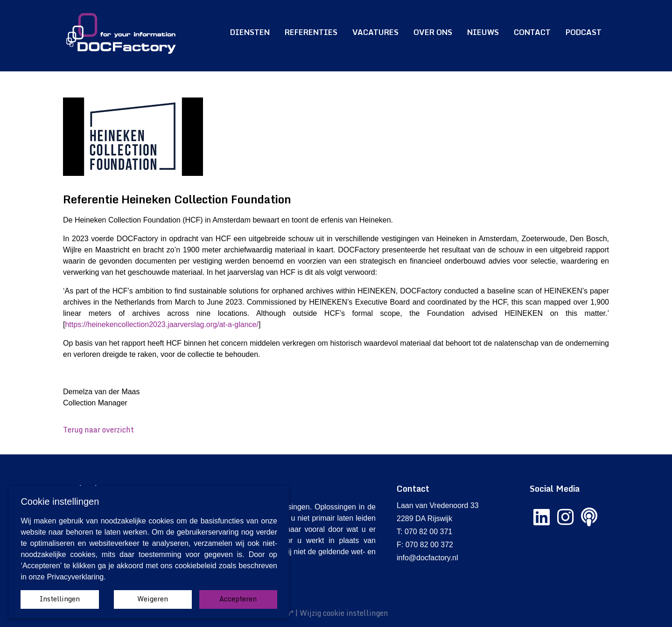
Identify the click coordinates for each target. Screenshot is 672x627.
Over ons (433, 32)
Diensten (250, 32)
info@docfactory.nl (427, 558)
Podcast (584, 32)
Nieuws (483, 32)
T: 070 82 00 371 (424, 532)
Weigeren (153, 599)
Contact (532, 32)
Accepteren (238, 599)
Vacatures (375, 32)
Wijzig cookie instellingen (344, 613)
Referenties (311, 32)
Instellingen (60, 599)
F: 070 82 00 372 (425, 545)
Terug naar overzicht (98, 430)
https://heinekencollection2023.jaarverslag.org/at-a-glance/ (161, 324)
